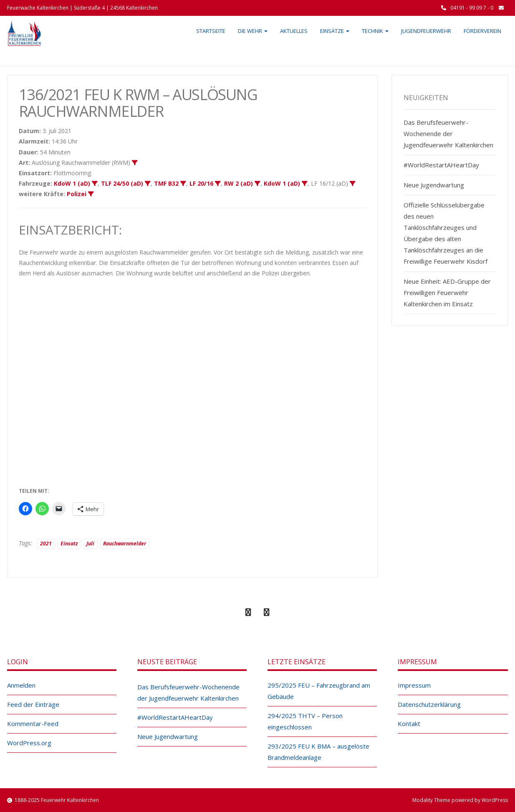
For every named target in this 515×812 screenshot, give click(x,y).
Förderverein (482, 31)
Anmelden (21, 685)
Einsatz (69, 543)
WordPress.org (29, 743)
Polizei (77, 194)
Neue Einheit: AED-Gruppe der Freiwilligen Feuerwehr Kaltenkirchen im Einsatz (447, 293)
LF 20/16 (201, 183)
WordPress (495, 800)
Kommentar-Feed (33, 724)
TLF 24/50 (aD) (122, 183)
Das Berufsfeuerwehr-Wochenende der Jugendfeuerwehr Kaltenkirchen (448, 134)
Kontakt (409, 724)
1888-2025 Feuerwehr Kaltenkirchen (57, 800)
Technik (375, 31)
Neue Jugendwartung (434, 185)
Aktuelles (294, 31)
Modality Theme (431, 800)
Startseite (211, 31)
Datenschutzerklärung (429, 704)
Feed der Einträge (33, 704)
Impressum (414, 685)
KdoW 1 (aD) (72, 183)
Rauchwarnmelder (125, 543)
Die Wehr (253, 31)
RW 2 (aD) (239, 183)
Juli (90, 543)
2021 (46, 543)
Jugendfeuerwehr (426, 31)
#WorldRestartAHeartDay (441, 165)
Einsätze (335, 31)
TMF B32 (166, 183)
